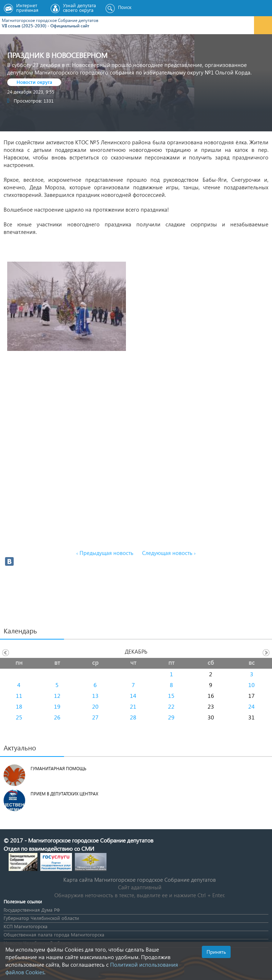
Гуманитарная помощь (58, 769)
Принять (216, 952)
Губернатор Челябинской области (41, 918)
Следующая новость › (169, 553)
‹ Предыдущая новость (105, 553)
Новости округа (34, 82)
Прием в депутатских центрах (64, 794)
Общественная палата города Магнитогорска (54, 934)
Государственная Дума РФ (32, 910)
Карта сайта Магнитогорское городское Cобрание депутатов (140, 880)
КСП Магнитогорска (26, 926)
